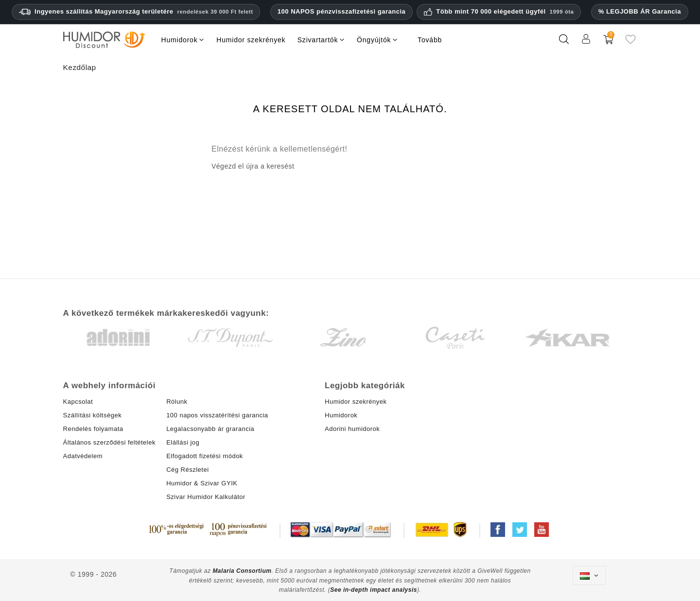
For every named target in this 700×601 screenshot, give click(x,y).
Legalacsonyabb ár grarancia (210, 429)
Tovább (430, 40)
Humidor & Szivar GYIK (202, 483)
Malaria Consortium (242, 571)
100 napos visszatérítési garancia (217, 415)
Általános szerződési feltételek (109, 442)
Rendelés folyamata (93, 429)
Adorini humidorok (352, 429)
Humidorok (341, 415)
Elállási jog (183, 442)
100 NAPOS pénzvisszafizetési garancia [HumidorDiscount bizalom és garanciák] (341, 11)
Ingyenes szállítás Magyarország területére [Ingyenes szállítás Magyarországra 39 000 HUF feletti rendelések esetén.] (136, 12)
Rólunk (177, 402)
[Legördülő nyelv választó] (589, 576)
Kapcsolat (78, 402)
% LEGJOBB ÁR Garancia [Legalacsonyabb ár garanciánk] (640, 11)
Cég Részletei (187, 470)
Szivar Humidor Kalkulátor (206, 497)
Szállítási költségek (93, 415)
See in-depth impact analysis (374, 590)
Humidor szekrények (356, 402)
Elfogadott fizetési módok (205, 456)
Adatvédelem (83, 456)
